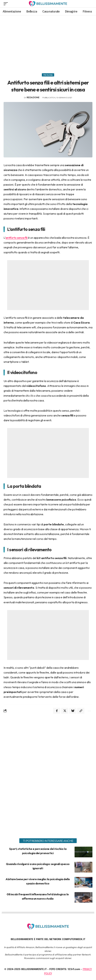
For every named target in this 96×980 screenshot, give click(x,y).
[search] (90, 4)
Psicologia (48, 75)
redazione (33, 97)
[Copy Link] (81, 711)
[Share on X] (65, 711)
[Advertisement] (48, 43)
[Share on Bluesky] (73, 711)
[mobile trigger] (7, 4)
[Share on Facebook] (57, 711)
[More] (89, 711)
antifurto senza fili (17, 238)
